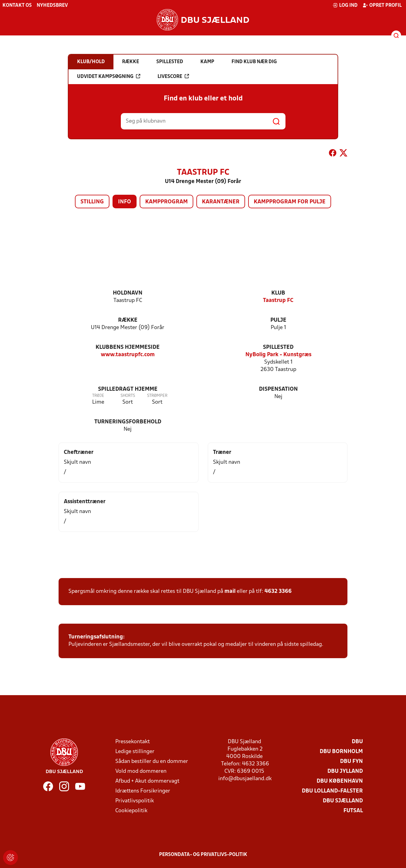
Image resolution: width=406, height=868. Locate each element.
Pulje (278, 320)
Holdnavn (128, 293)
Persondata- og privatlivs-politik (203, 855)
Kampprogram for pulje (290, 202)
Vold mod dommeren (141, 771)
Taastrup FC (278, 301)
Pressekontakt (133, 742)
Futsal (353, 811)
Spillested (278, 347)
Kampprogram (166, 202)
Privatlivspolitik (135, 801)
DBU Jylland (345, 771)
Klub (278, 293)
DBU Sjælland (343, 801)
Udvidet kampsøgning (109, 76)
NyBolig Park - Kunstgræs (278, 355)
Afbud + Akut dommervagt (147, 781)
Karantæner (221, 202)
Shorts (128, 396)
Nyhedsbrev (52, 6)
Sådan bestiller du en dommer (152, 762)
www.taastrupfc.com (128, 355)
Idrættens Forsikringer (143, 791)
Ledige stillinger (135, 752)
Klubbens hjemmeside (128, 347)
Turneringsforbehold (128, 422)
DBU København (340, 781)
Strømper (157, 396)
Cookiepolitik (131, 811)
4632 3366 (278, 591)
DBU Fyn (351, 762)
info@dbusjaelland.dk (245, 779)
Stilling (92, 202)
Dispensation (278, 389)
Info (125, 202)
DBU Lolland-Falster (332, 791)
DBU (357, 742)
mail (230, 591)
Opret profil (382, 5)
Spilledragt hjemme (128, 389)
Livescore (173, 76)
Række (128, 320)
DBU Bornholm (341, 752)
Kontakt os (17, 6)
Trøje (98, 396)
